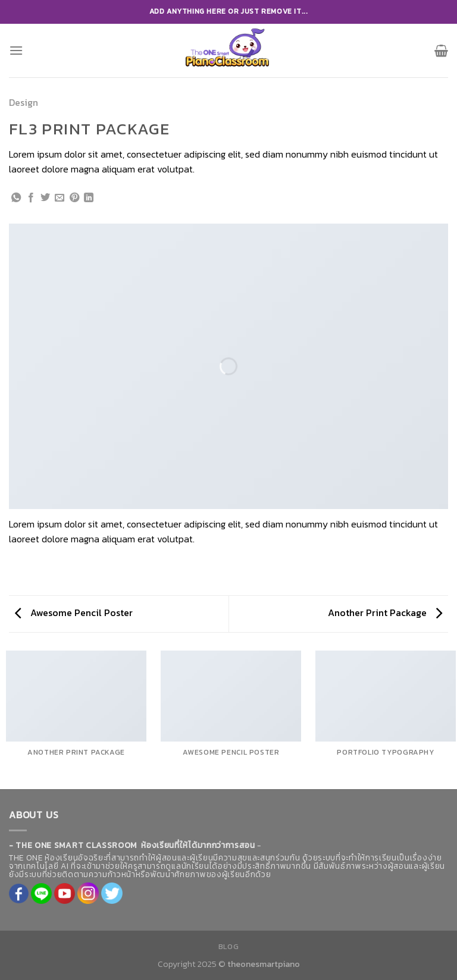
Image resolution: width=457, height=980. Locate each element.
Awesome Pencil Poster (74, 612)
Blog (228, 947)
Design (24, 102)
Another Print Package (385, 612)
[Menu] (16, 50)
